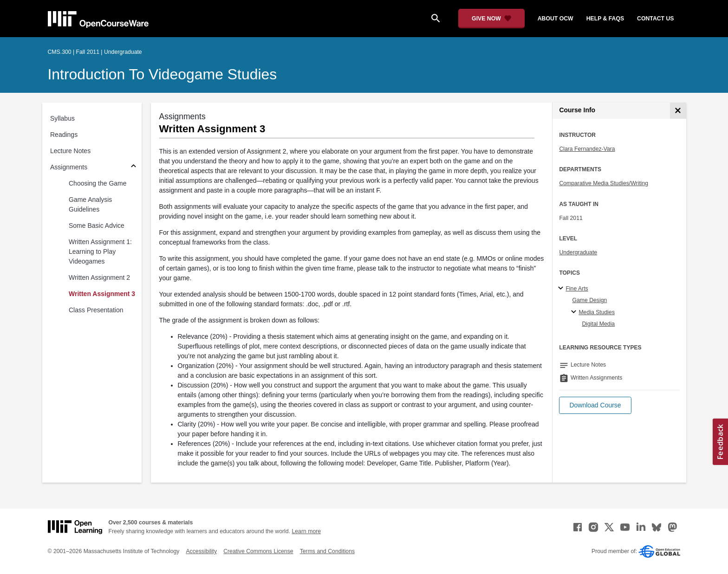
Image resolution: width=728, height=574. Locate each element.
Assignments (69, 167)
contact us (655, 19)
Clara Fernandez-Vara (587, 149)
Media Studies (597, 312)
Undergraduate (578, 252)
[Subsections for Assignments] (133, 167)
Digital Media (598, 324)
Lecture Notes (70, 151)
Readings (64, 135)
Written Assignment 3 (102, 294)
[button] (595, 405)
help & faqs (605, 19)
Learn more (306, 531)
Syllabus (62, 118)
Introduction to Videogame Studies (162, 74)
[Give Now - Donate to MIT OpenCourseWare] (491, 19)
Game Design (589, 300)
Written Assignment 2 (99, 277)
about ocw (556, 19)
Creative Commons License (258, 551)
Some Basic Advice (97, 226)
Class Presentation (96, 310)
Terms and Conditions (327, 551)
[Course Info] (678, 111)
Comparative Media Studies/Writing (604, 183)
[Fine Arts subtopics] (562, 289)
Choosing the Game (98, 183)
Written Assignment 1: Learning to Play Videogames (100, 252)
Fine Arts (577, 289)
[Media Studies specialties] (575, 312)
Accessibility (201, 551)
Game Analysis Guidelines (90, 204)
